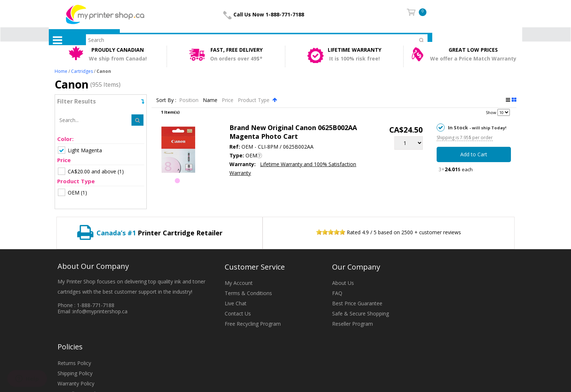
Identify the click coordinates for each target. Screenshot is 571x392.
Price (228, 100)
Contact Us (238, 313)
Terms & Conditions (248, 293)
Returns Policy (74, 363)
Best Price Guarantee (357, 303)
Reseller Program (353, 324)
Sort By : (166, 100)
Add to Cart (474, 154)
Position (190, 100)
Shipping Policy (75, 373)
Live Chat (236, 303)
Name (211, 100)
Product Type (254, 100)
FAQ (337, 293)
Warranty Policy (76, 383)
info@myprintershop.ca (100, 311)
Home (61, 71)
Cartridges (82, 71)
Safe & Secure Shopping (361, 313)
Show (491, 112)
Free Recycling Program (253, 324)
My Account (239, 283)
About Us (343, 283)
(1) (91, 171)
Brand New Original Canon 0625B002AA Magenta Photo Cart (293, 132)
